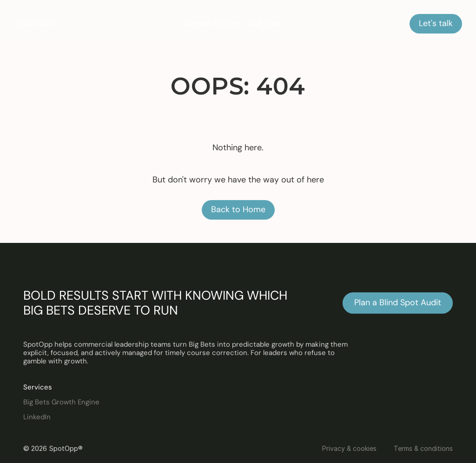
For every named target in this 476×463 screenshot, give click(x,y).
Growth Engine (212, 23)
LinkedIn (37, 417)
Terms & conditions (423, 448)
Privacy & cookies (349, 448)
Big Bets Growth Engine (61, 402)
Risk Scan (265, 23)
